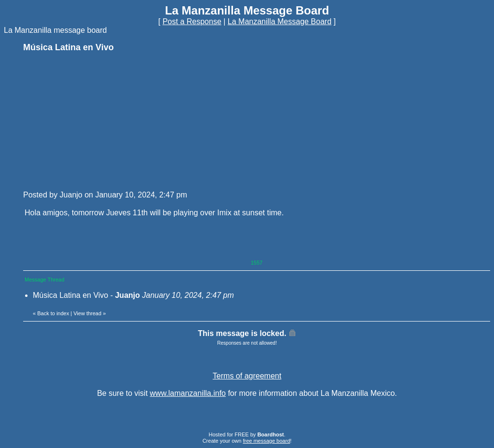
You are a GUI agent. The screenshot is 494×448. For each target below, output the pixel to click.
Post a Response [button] (192, 21)
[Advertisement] (96, 121)
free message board (266, 441)
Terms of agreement (247, 376)
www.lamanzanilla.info (188, 393)
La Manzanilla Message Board (280, 21)
